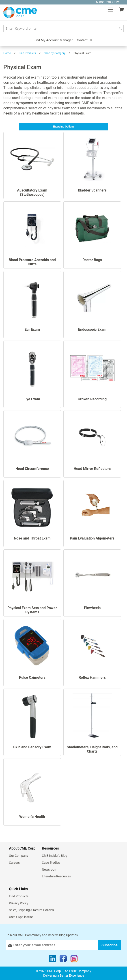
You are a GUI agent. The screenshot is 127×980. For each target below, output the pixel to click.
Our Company (19, 856)
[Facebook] (63, 960)
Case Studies (51, 863)
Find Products (27, 53)
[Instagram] (74, 960)
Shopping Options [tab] (63, 127)
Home (7, 53)
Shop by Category (55, 53)
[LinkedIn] (53, 960)
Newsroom (50, 870)
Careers (14, 863)
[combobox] (63, 28)
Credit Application (21, 917)
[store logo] (20, 12)
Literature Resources (56, 876)
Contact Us (84, 40)
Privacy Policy (19, 903)
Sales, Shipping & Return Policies (31, 910)
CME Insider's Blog (55, 856)
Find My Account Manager (53, 40)
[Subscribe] (110, 945)
